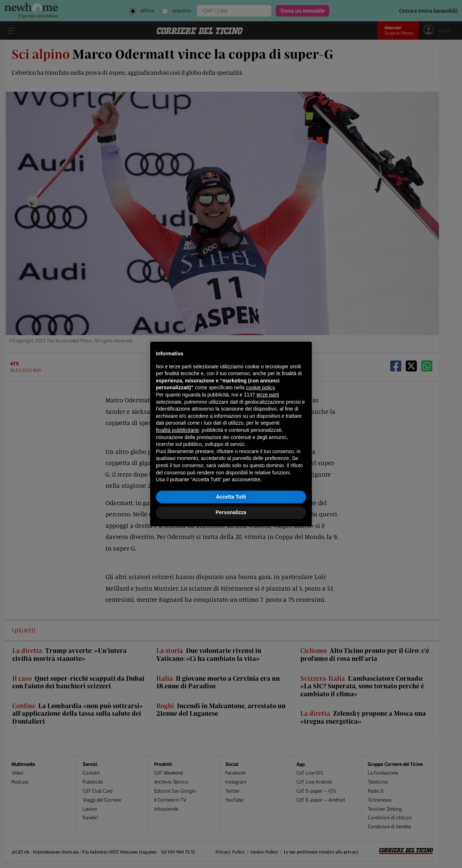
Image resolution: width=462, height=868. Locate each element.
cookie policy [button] (260, 387)
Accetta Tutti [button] (231, 497)
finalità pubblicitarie (177, 430)
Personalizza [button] (231, 512)
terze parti (268, 395)
